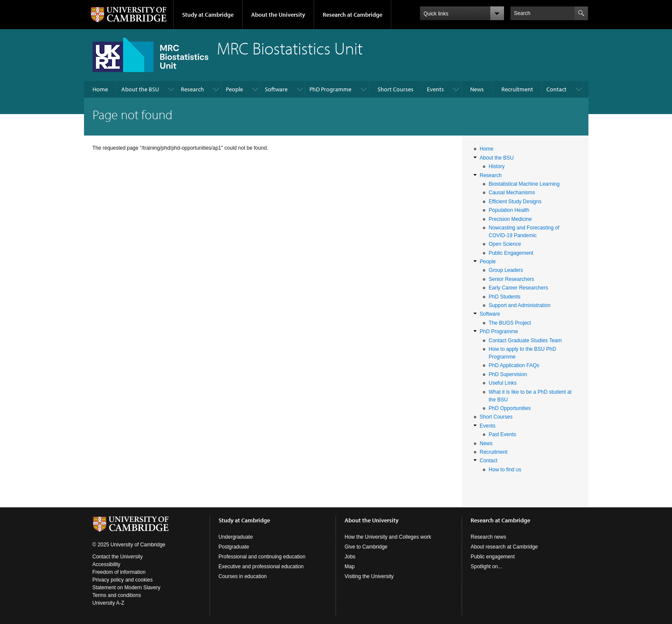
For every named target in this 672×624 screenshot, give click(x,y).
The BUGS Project (510, 323)
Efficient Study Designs (515, 202)
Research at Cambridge (352, 15)
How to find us (505, 470)
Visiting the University (369, 576)
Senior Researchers (511, 279)
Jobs (350, 557)
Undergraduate (236, 537)
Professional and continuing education (262, 557)
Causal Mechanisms (512, 193)
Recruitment (517, 89)
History (496, 166)
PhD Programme (330, 89)
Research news (488, 537)
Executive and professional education (261, 567)
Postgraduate (234, 547)
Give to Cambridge (366, 547)
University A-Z (109, 603)
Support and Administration (519, 305)
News (477, 89)
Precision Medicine (510, 219)
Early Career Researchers (518, 288)
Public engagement (493, 557)
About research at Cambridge (504, 547)
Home (100, 89)
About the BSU (140, 89)
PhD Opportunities (510, 408)
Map (349, 567)
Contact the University (118, 557)
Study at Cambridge (208, 15)
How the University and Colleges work (388, 537)
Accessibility (106, 564)
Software (276, 89)
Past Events (502, 434)
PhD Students (504, 297)
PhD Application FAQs (514, 365)
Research (192, 89)
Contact (556, 89)
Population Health (509, 210)
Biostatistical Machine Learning (524, 184)
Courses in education (243, 576)
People (234, 89)
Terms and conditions (117, 595)
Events (435, 89)
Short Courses (396, 89)
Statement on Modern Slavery (127, 588)
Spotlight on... (486, 567)
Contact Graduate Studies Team (525, 341)
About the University (278, 15)
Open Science (505, 244)
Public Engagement (511, 253)
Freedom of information (119, 572)
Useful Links (502, 383)
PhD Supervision (508, 374)
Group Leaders (506, 270)
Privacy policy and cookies (123, 580)
